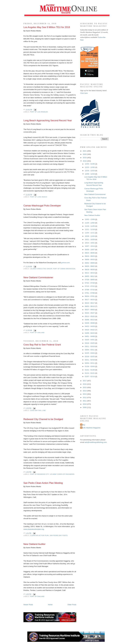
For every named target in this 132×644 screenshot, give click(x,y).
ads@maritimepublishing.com (96, 442)
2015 (85, 387)
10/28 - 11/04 (90, 236)
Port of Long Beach (39, 197)
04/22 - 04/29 (90, 326)
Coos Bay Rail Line (38, 411)
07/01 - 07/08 (90, 293)
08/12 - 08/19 (90, 273)
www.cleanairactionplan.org (34, 529)
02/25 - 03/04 (90, 353)
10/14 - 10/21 (90, 243)
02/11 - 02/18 (90, 360)
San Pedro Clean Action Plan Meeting (43, 483)
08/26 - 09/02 (90, 266)
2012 (85, 397)
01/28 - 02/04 (90, 366)
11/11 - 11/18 (90, 229)
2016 (85, 384)
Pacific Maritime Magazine (91, 428)
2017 (85, 381)
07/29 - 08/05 (90, 280)
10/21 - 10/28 (90, 239)
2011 (85, 401)
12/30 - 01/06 (90, 164)
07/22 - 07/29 (90, 283)
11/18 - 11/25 (90, 226)
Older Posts (72, 605)
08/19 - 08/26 (90, 270)
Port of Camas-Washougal (64, 269)
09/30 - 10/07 (90, 250)
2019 (85, 158)
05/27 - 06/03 (90, 310)
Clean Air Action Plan (39, 535)
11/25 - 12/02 (90, 223)
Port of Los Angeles (39, 112)
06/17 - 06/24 (90, 300)
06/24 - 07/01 (90, 296)
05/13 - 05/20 (90, 316)
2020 (85, 154)
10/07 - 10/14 (90, 246)
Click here (84, 93)
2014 (85, 391)
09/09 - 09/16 (90, 260)
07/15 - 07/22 (90, 286)
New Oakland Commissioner (38, 277)
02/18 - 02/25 (90, 356)
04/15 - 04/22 (90, 330)
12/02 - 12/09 (90, 219)
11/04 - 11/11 (90, 233)
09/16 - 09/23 (90, 256)
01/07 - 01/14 (90, 376)
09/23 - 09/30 (90, 253)
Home (50, 605)
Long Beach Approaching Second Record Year (48, 121)
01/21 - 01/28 (90, 370)
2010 (85, 404)
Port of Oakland (37, 333)
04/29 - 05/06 (90, 323)
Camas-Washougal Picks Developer (42, 206)
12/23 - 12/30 (90, 167)
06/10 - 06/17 (90, 303)
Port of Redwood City (40, 474)
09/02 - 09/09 (90, 263)
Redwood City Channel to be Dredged (43, 419)
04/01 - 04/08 (90, 336)
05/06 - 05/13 (90, 320)
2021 (85, 151)
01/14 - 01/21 (90, 373)
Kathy (83, 425)
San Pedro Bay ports (59, 535)
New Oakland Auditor (34, 544)
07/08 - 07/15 (90, 290)
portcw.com (65, 263)
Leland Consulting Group (41, 269)
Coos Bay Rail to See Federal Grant (42, 345)
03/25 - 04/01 (90, 340)
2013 (85, 394)
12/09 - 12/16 (90, 174)
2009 (85, 407)
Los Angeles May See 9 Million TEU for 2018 (47, 27)
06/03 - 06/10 (90, 306)
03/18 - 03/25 (90, 343)
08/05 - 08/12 (90, 276)
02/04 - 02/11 (90, 363)
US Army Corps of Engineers (62, 474)
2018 (85, 161)
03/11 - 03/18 (90, 346)
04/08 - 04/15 (90, 333)
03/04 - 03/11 (90, 350)
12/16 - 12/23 (90, 171)
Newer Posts (28, 605)
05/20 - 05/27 (90, 313)
